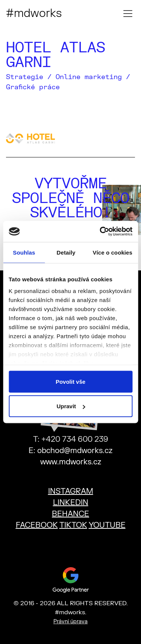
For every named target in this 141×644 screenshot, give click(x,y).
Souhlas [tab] (24, 252)
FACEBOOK (37, 525)
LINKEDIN (71, 503)
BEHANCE (70, 514)
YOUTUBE (107, 525)
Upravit (71, 406)
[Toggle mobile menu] (128, 14)
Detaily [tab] (66, 252)
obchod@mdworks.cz (75, 451)
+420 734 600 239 (75, 439)
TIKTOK (73, 525)
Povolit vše (70, 381)
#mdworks (34, 13)
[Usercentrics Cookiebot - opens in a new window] (100, 232)
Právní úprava (70, 622)
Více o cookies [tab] (112, 252)
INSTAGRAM (71, 491)
